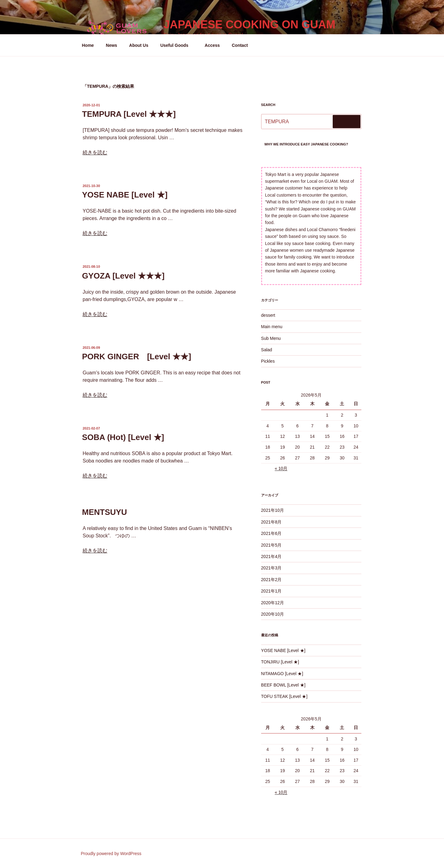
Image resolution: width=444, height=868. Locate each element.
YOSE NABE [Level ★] (125, 195)
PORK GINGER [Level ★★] (137, 357)
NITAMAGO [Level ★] (282, 674)
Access (212, 45)
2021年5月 (271, 545)
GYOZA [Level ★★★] (123, 276)
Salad (267, 350)
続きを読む (95, 152)
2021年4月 (271, 556)
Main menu (272, 327)
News (111, 45)
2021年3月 (271, 568)
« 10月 (281, 468)
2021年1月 (271, 591)
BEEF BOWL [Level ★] (283, 685)
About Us (139, 45)
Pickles (268, 361)
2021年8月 (271, 522)
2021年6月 (271, 533)
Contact (240, 45)
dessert (268, 315)
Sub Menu (271, 338)
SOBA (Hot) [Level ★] (123, 437)
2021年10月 (273, 510)
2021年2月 (271, 580)
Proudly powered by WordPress (111, 854)
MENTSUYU (105, 512)
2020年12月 (273, 603)
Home (88, 45)
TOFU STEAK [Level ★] (284, 696)
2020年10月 (273, 614)
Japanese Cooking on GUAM (249, 24)
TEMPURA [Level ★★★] (129, 114)
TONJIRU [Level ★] (280, 662)
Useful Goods (177, 45)
